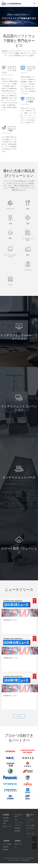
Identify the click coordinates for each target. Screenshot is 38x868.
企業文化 (6, 821)
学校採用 (6, 847)
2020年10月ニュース (10, 658)
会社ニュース (7, 826)
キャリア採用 (7, 844)
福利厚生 (6, 850)
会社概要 (6, 818)
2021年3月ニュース (10, 620)
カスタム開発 (30, 825)
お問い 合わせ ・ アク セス (35, 843)
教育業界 (17, 831)
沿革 (4, 824)
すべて (19, 716)
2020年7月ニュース (10, 696)
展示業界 (17, 828)
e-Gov (16, 820)
